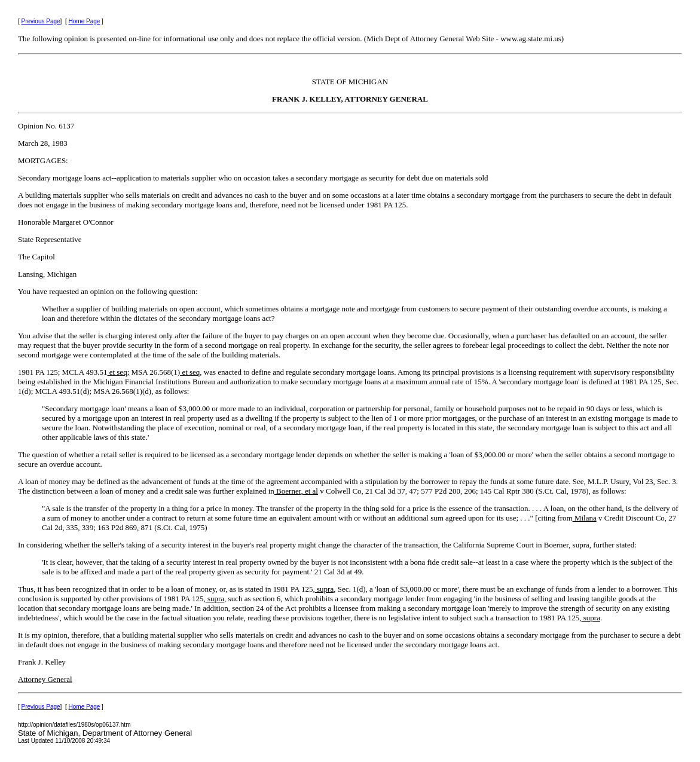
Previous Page (41, 21)
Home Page (85, 21)
